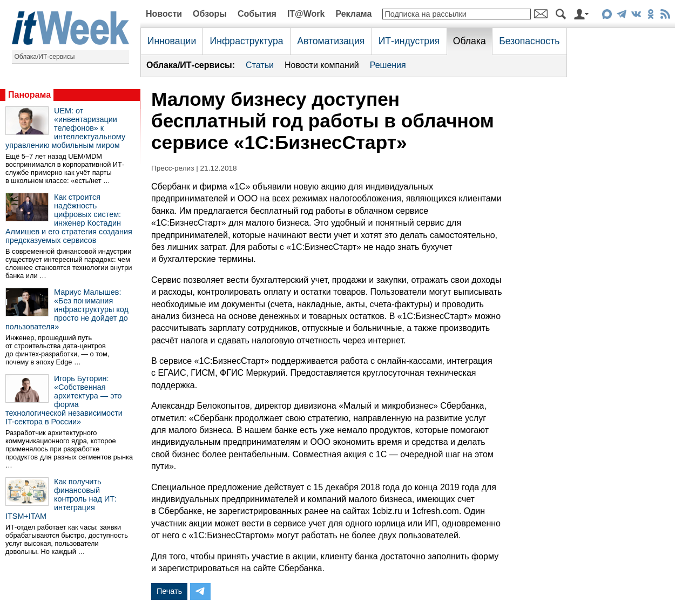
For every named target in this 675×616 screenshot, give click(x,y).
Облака (470, 41)
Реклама (353, 14)
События (257, 14)
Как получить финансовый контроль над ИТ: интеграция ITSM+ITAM (61, 499)
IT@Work (306, 14)
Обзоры (210, 14)
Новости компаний (322, 65)
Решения (388, 65)
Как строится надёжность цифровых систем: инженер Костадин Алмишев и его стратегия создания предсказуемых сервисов (69, 219)
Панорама (29, 95)
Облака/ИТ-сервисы (45, 57)
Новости (164, 14)
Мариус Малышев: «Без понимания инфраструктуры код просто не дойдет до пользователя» (67, 309)
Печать (169, 591)
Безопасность (529, 41)
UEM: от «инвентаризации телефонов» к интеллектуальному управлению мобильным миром (65, 128)
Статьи (260, 65)
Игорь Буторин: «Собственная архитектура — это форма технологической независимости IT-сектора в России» (64, 400)
